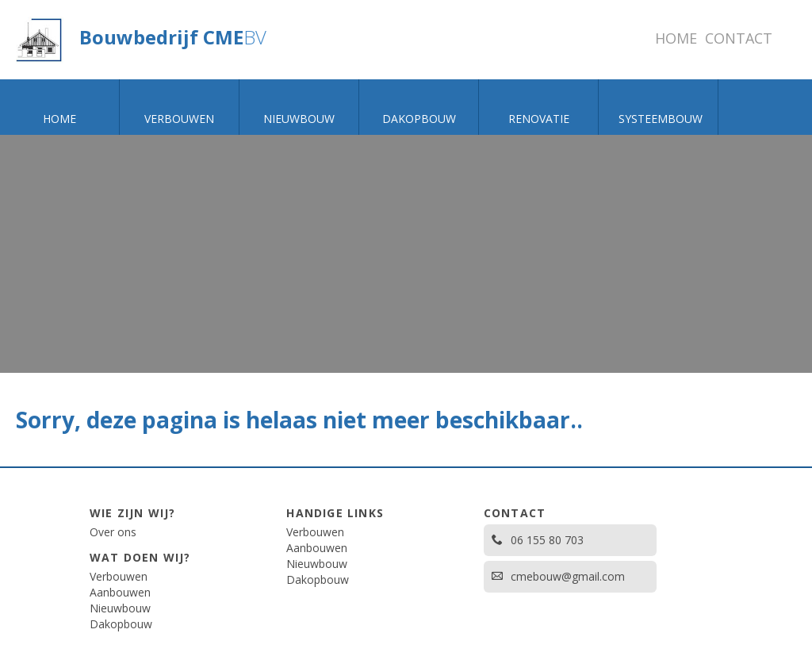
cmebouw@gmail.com (558, 576)
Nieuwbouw (120, 608)
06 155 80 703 (538, 540)
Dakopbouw (121, 624)
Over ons (113, 532)
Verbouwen (119, 576)
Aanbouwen (120, 592)
